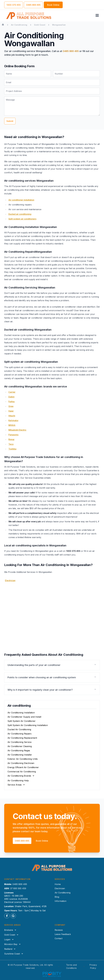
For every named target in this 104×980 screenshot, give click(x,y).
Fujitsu (12, 402)
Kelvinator (13, 420)
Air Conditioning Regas (19, 750)
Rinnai (11, 439)
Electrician (10, 580)
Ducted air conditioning (20, 214)
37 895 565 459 (18, 888)
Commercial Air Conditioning (22, 772)
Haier (11, 411)
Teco (11, 444)
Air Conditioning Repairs (19, 734)
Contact (59, 938)
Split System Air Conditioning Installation (28, 725)
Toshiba (12, 449)
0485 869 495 (71, 51)
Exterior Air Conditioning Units (23, 759)
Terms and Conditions (71, 966)
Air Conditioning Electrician (21, 763)
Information (60, 901)
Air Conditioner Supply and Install (24, 717)
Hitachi (12, 416)
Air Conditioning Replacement (22, 738)
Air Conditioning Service (19, 742)
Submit (10, 121)
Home (58, 884)
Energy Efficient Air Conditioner (23, 767)
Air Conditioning (63, 893)
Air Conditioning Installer (20, 755)
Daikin (11, 397)
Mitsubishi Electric (17, 430)
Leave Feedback (63, 934)
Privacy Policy (93, 966)
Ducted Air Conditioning (19, 729)
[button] (52, 665)
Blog (57, 897)
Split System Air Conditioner (22, 721)
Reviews (59, 930)
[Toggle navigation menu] (97, 16)
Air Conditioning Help (18, 780)
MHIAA (12, 425)
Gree (11, 406)
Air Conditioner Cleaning (20, 746)
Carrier (12, 392)
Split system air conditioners (22, 219)
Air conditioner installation (21, 200)
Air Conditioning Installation (21, 713)
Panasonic (13, 435)
